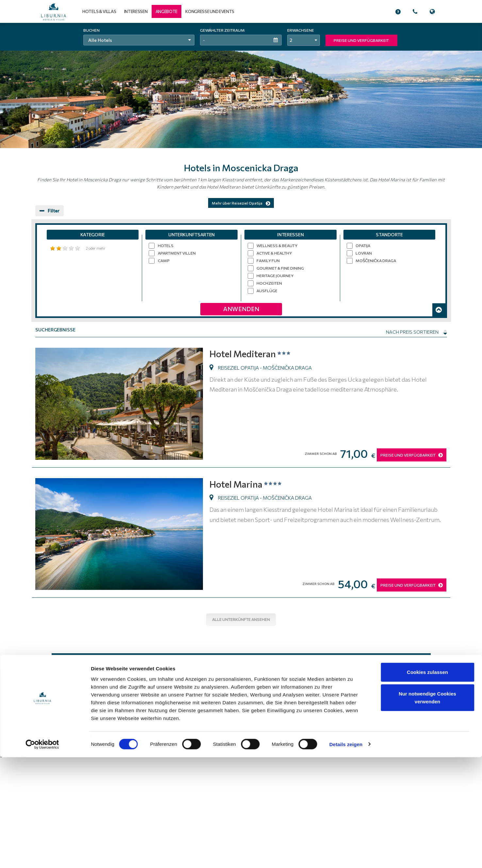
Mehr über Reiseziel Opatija (241, 203)
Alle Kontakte (412, 737)
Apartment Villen (177, 253)
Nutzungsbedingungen (251, 730)
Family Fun (268, 260)
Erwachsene (301, 30)
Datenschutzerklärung (298, 730)
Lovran (364, 253)
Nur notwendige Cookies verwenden (427, 808)
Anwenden (241, 309)
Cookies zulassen (427, 783)
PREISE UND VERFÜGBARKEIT (361, 40)
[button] (167, 11)
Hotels (166, 245)
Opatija (363, 245)
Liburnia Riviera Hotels (104, 730)
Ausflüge (267, 291)
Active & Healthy (274, 253)
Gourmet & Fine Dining (280, 268)
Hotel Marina (249, 484)
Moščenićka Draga (376, 260)
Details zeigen (346, 855)
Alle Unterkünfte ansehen (241, 619)
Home (218, 730)
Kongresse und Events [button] (210, 11)
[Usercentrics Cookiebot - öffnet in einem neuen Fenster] (42, 855)
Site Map (355, 730)
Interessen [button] (136, 11)
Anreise (417, 730)
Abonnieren (287, 666)
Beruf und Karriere (386, 730)
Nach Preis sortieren (416, 332)
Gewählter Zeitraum (222, 30)
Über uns (333, 730)
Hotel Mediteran (254, 353)
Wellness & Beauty (277, 245)
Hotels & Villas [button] (99, 11)
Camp (164, 260)
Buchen (91, 30)
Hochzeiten (269, 283)
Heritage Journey (275, 275)
